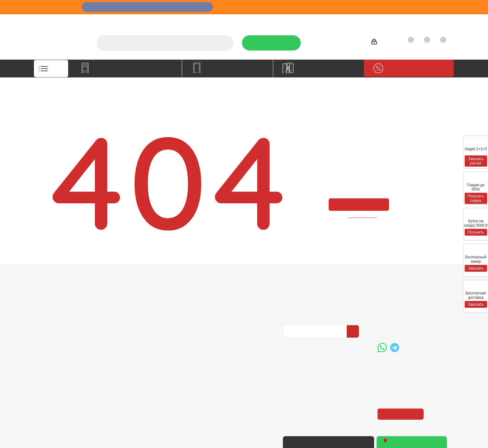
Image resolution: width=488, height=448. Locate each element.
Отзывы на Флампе (309, 20)
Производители (357, 20)
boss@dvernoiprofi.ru (411, 323)
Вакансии (54, 297)
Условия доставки (143, 297)
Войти (382, 43)
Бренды (212, 297)
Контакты (429, 20)
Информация (141, 277)
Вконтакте (289, 343)
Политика (54, 306)
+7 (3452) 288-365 (335, 41)
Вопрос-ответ (218, 288)
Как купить (396, 20)
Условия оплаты (141, 288)
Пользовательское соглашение (145, 317)
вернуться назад (363, 216)
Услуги (270, 20)
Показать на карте (402, 376)
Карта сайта (216, 306)
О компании (239, 20)
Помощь (214, 277)
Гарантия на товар (144, 306)
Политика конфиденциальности (314, 296)
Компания (56, 277)
